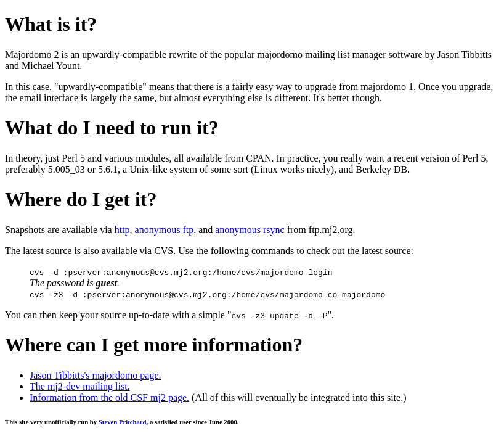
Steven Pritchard (123, 422)
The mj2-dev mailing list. (80, 386)
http (122, 230)
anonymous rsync (250, 230)
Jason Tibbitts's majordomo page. (96, 375)
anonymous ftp (165, 230)
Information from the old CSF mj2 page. (109, 397)
